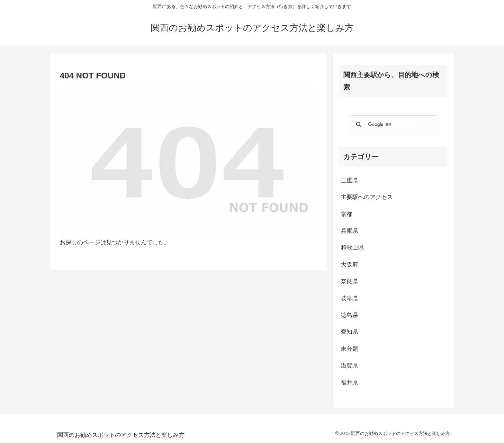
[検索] (392, 124)
